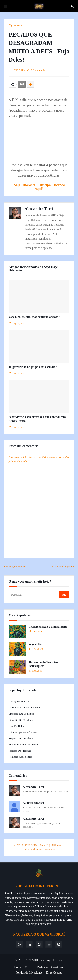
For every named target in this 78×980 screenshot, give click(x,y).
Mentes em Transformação (23, 745)
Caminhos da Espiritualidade (24, 708)
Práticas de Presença (20, 751)
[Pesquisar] (34, 595)
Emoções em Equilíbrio (22, 714)
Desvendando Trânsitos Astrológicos (43, 664)
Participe (42, 967)
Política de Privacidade (29, 973)
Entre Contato (54, 973)
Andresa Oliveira (33, 803)
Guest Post (57, 967)
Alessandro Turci (39, 209)
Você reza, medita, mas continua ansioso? (34, 317)
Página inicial (16, 25)
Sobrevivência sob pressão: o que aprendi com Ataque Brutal (37, 419)
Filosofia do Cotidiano (21, 720)
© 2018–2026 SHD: (27, 960)
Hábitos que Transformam (23, 732)
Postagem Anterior (16, 566)
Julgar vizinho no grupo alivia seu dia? (33, 367)
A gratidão (35, 644)
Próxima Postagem (62, 566)
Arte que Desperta (19, 701)
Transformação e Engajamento (48, 627)
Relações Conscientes (20, 757)
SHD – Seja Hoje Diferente (47, 845)
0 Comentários (38, 70)
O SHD (29, 967)
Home (18, 967)
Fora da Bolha (17, 726)
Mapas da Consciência (21, 738)
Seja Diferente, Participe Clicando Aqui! (40, 187)
